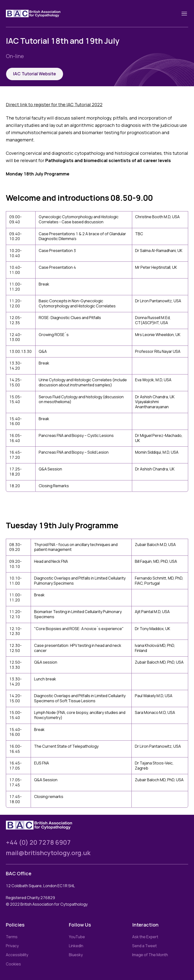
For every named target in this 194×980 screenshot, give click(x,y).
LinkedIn (76, 946)
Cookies (13, 964)
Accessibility (17, 955)
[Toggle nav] (184, 14)
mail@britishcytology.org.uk (48, 853)
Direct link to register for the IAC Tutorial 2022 (54, 104)
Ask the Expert (145, 937)
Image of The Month (150, 955)
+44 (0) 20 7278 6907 (38, 842)
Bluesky (76, 955)
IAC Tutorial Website (35, 74)
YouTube (77, 937)
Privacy (12, 946)
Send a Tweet (144, 946)
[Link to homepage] (39, 13)
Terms (12, 937)
